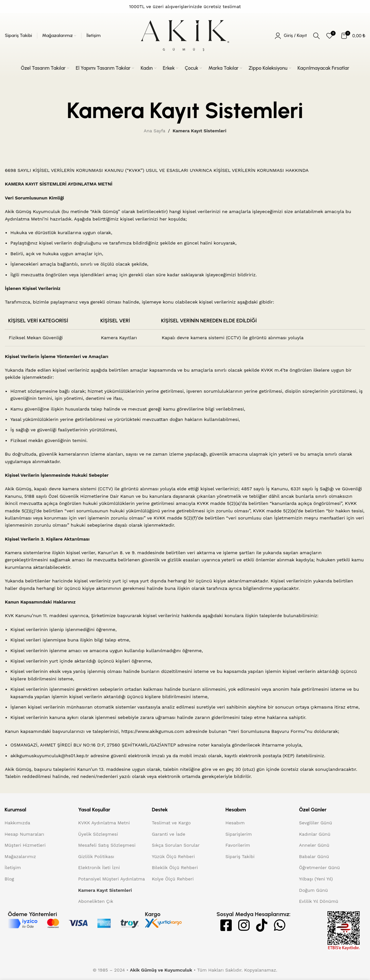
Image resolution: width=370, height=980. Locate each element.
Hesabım (235, 823)
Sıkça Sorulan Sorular (176, 845)
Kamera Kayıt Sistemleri (105, 890)
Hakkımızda (17, 823)
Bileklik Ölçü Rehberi (175, 867)
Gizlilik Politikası (96, 856)
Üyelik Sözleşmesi (98, 834)
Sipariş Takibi (240, 856)
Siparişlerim (239, 834)
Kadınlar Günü (315, 834)
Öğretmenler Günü (319, 867)
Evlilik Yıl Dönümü (319, 901)
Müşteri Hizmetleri (25, 845)
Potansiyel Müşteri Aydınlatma (112, 879)
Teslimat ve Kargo (171, 823)
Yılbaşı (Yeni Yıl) (316, 879)
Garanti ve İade (169, 834)
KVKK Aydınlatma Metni (104, 823)
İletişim (13, 867)
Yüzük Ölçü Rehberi (173, 856)
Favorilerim (238, 845)
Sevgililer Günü (315, 823)
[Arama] (316, 36)
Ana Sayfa (155, 131)
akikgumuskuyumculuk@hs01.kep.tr (50, 756)
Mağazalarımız (20, 856)
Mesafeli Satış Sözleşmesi (107, 845)
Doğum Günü (313, 890)
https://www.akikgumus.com (153, 731)
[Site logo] (185, 35)
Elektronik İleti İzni (99, 867)
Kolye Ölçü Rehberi (173, 879)
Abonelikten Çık (96, 901)
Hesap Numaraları (24, 834)
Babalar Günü (314, 856)
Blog (9, 879)
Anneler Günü (314, 845)
